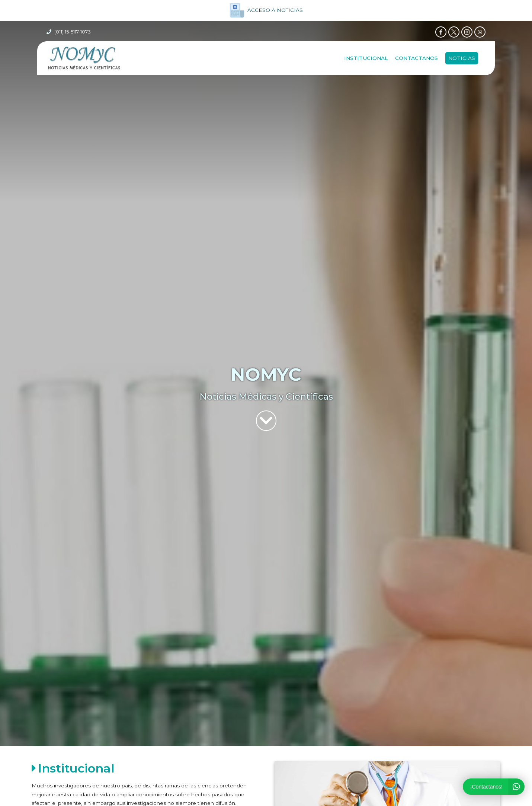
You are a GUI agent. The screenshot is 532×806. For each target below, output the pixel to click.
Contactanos (416, 59)
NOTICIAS (462, 59)
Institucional (366, 59)
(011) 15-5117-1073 (73, 32)
